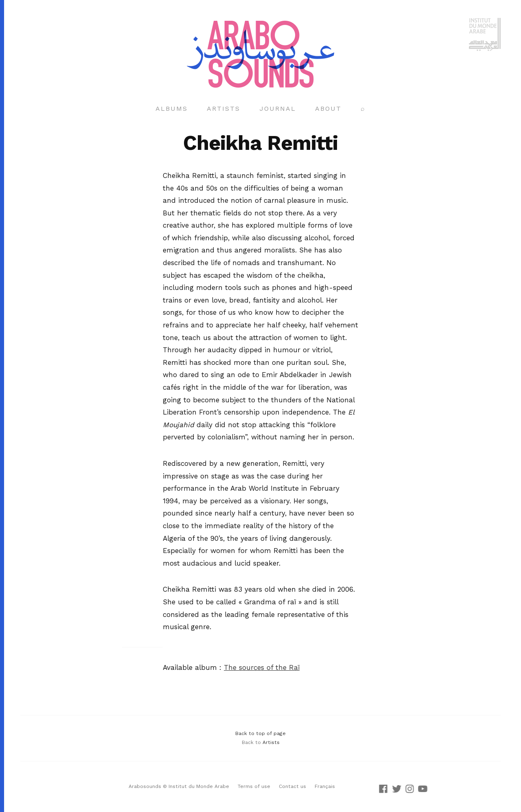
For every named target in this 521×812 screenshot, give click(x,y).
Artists (223, 109)
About (328, 109)
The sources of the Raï (262, 667)
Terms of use (254, 786)
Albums (172, 109)
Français (325, 786)
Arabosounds (145, 786)
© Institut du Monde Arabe (196, 786)
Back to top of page (260, 733)
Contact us (292, 786)
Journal (278, 109)
